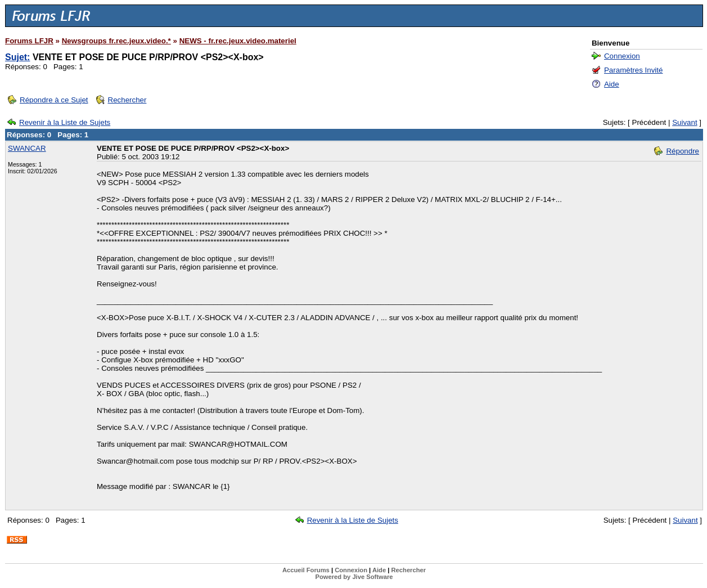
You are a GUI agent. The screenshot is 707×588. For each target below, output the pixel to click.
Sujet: (17, 57)
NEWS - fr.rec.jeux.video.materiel (238, 41)
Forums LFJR (29, 41)
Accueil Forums (306, 570)
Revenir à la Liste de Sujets (65, 122)
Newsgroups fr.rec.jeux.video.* (116, 41)
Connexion (622, 56)
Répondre (683, 151)
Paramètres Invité (633, 70)
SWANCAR (27, 148)
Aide (612, 84)
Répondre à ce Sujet (54, 100)
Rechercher (127, 100)
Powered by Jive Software (354, 577)
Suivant (685, 122)
